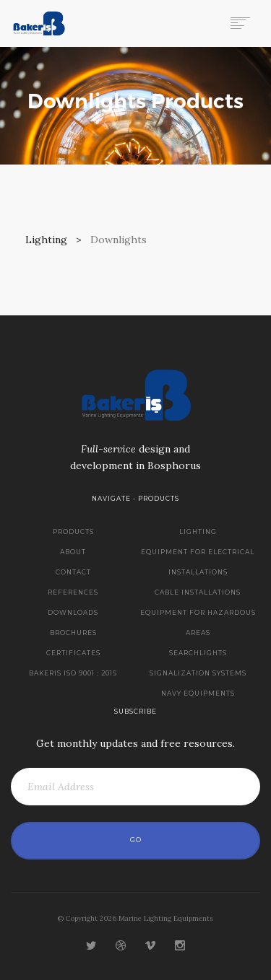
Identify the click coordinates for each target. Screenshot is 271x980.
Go (136, 840)
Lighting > (56, 240)
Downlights (119, 240)
